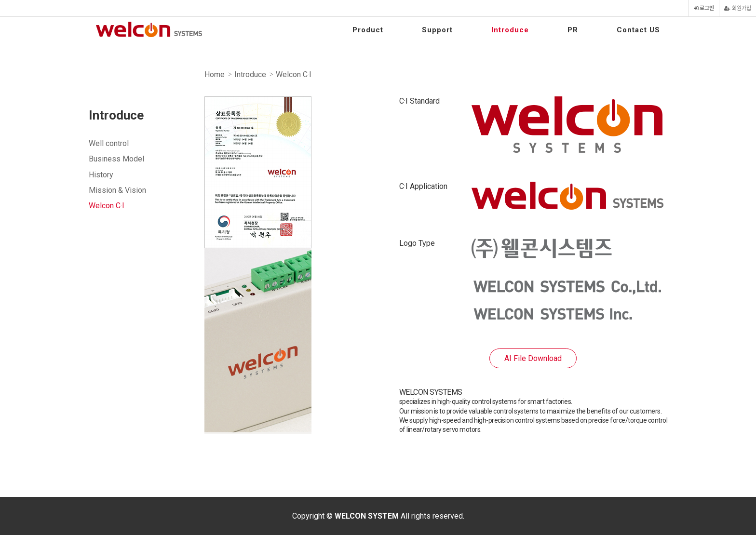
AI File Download (533, 358)
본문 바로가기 (0, 0)
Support (437, 30)
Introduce (510, 30)
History (101, 175)
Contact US (638, 30)
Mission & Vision (117, 190)
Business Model (116, 159)
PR (573, 30)
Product (368, 30)
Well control (109, 143)
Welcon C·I (107, 206)
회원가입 (738, 8)
